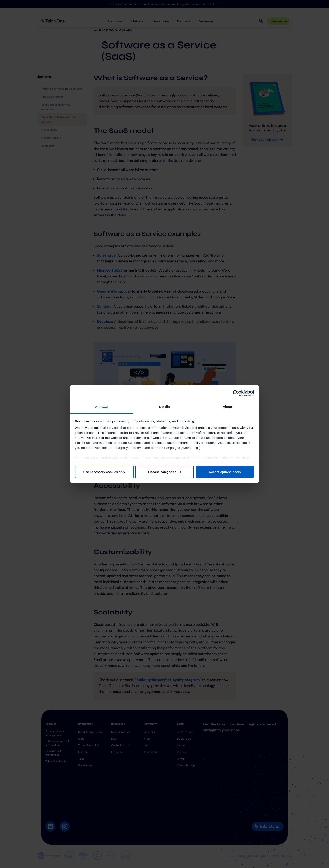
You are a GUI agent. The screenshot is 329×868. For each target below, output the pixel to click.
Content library (121, 745)
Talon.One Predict (56, 761)
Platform (115, 21)
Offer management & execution (57, 743)
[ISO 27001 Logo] (83, 856)
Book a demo (278, 21)
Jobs (147, 745)
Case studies (160, 21)
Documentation (121, 732)
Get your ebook (267, 139)
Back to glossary (116, 30)
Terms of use (185, 732)
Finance (83, 752)
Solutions (136, 21)
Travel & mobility (89, 745)
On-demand (86, 765)
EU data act (184, 738)
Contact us (151, 752)
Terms (181, 759)
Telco (81, 759)
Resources (206, 21)
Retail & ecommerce (90, 732)
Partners (184, 21)
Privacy (181, 752)
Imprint (181, 745)
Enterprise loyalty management (56, 733)
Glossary (117, 752)
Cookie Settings (186, 765)
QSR (81, 738)
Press (147, 738)
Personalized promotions (53, 753)
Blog (114, 738)
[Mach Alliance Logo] (69, 856)
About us (149, 732)
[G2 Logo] (49, 856)
